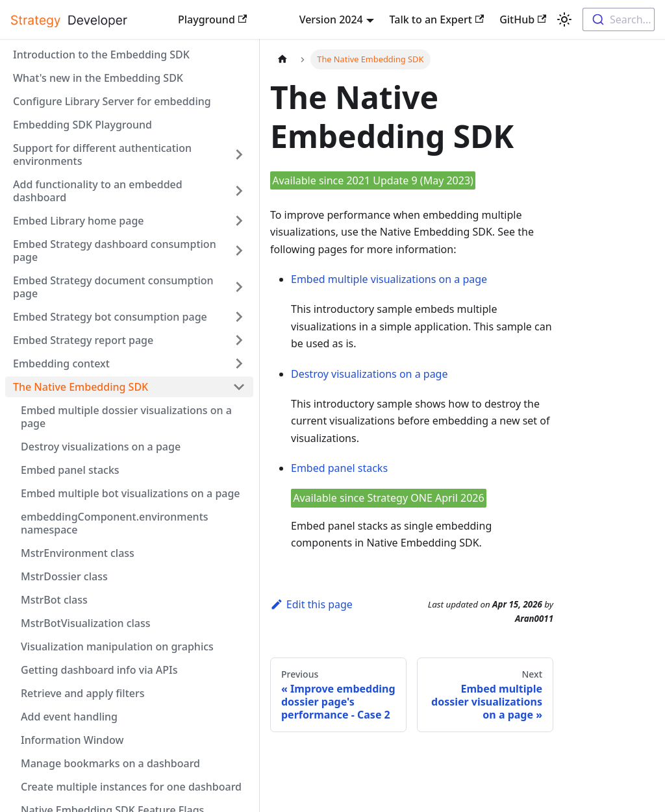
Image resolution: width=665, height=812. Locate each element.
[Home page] (282, 59)
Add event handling (69, 717)
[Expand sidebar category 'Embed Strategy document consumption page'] (239, 287)
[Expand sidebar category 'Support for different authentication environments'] (239, 154)
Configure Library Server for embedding (112, 101)
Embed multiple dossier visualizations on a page (126, 417)
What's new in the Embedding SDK (98, 78)
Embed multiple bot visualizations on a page (131, 493)
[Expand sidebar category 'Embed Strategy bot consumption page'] (239, 317)
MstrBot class (54, 600)
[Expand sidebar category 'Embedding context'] (239, 363)
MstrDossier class (64, 576)
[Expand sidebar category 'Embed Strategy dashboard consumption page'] (239, 251)
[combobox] (619, 19)
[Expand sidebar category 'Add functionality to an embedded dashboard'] (239, 191)
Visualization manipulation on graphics (117, 646)
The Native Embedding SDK (81, 387)
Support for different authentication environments (102, 154)
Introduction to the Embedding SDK (101, 55)
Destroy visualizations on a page (101, 447)
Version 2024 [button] (331, 19)
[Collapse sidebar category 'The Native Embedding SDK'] (239, 387)
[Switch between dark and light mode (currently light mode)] (564, 19)
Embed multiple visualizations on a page (389, 279)
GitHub (523, 19)
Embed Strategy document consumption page (113, 287)
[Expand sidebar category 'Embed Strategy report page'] (239, 340)
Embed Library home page (79, 221)
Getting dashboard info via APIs (99, 670)
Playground (212, 19)
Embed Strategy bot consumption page (110, 317)
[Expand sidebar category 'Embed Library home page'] (239, 221)
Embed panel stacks (70, 470)
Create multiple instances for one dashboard (131, 787)
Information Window (72, 740)
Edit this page (311, 604)
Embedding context (61, 363)
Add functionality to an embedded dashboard (98, 191)
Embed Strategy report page (83, 340)
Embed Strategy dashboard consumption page (115, 251)
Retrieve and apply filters (83, 693)
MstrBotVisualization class (86, 623)
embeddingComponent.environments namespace (115, 523)
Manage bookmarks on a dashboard (110, 763)
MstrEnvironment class (78, 553)
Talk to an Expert (437, 19)
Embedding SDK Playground (82, 125)
